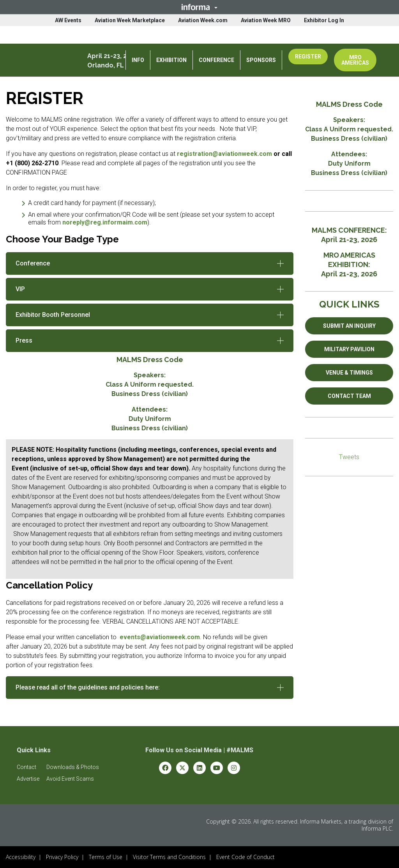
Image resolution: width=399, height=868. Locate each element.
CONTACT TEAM (349, 396)
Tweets (349, 457)
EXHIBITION (171, 60)
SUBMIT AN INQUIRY (349, 326)
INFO (138, 60)
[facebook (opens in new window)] (165, 767)
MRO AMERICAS (355, 60)
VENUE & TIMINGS (349, 373)
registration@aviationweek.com (224, 154)
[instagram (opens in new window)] (234, 767)
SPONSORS (261, 60)
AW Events (68, 20)
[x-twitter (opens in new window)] (182, 767)
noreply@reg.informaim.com (105, 222)
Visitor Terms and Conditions (169, 857)
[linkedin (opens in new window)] (199, 767)
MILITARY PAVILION (349, 349)
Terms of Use (106, 857)
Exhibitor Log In (324, 20)
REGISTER (308, 57)
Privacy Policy (62, 857)
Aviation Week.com (203, 20)
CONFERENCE (216, 60)
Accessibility (21, 857)
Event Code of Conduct (245, 857)
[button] (199, 7)
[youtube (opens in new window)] (217, 767)
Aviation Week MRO (266, 20)
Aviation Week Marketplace (130, 20)
